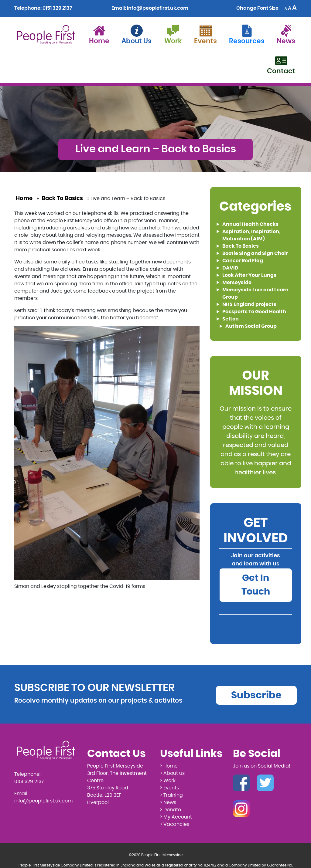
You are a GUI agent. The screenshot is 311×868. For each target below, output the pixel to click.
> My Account (176, 817)
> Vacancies (175, 824)
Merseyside (237, 283)
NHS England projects (249, 304)
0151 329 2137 (57, 8)
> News (168, 802)
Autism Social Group (251, 326)
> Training (171, 795)
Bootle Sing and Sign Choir (255, 253)
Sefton (231, 319)
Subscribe (256, 695)
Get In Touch (256, 585)
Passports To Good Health (254, 312)
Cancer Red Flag (243, 261)
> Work (168, 781)
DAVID (230, 268)
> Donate (171, 810)
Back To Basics (62, 198)
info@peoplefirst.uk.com (158, 8)
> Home (169, 766)
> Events (169, 788)
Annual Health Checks (250, 224)
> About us (172, 773)
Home (24, 198)
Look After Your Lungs (249, 275)
